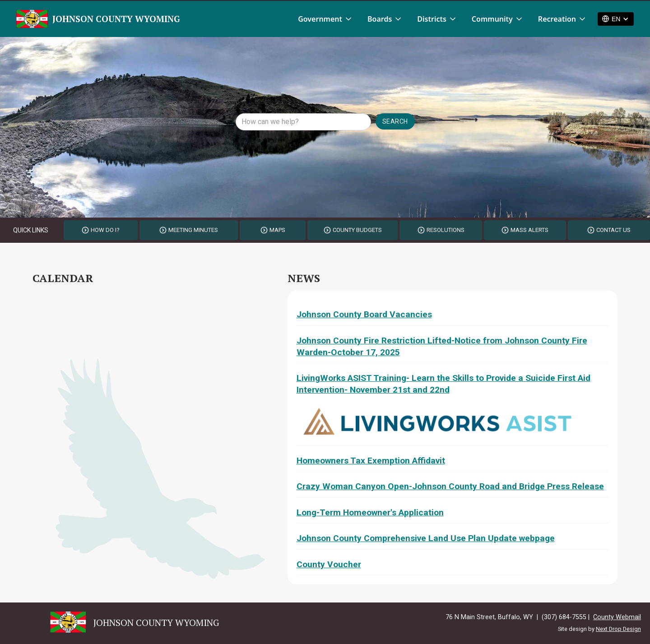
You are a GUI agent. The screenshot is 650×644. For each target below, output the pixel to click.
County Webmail (617, 617)
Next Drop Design (618, 629)
